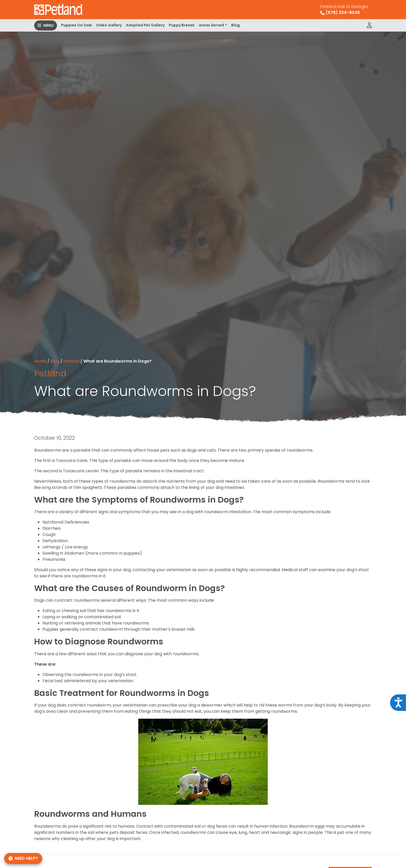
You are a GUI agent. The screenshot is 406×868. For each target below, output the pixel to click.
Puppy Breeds (182, 25)
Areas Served (211, 25)
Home (40, 361)
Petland (71, 361)
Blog (235, 25)
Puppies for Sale (77, 25)
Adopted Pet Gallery (145, 25)
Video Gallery (109, 25)
